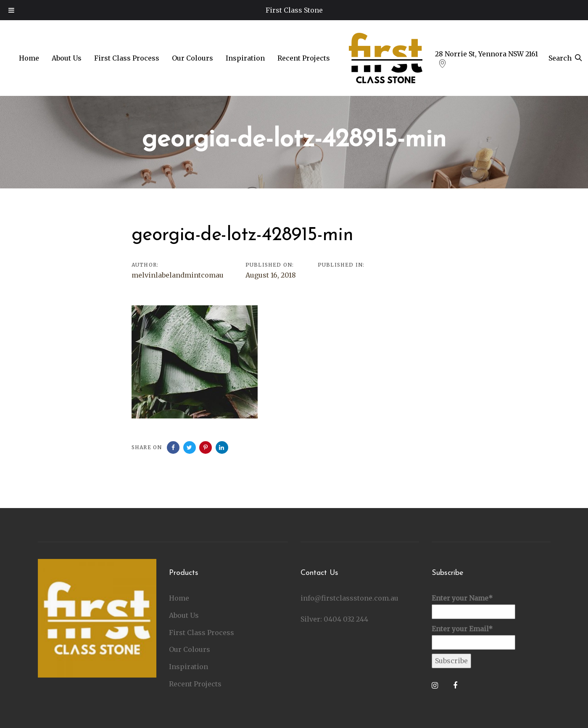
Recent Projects (195, 683)
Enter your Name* (473, 606)
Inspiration (189, 666)
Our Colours (190, 649)
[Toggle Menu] (11, 10)
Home (179, 597)
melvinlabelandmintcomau (178, 275)
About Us (184, 614)
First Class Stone (294, 10)
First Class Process (202, 632)
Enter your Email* (473, 636)
